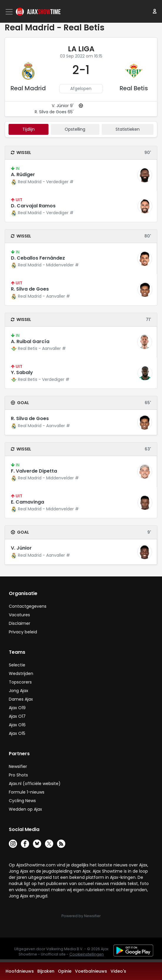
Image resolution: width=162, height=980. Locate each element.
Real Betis (134, 88)
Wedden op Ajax (25, 809)
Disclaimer (20, 623)
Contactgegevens (28, 606)
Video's (118, 971)
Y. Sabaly (22, 372)
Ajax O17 (17, 716)
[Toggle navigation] (10, 12)
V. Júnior (21, 548)
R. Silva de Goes (30, 289)
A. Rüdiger (23, 174)
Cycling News (22, 801)
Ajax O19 (17, 708)
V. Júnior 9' (63, 106)
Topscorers (20, 682)
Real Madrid (28, 88)
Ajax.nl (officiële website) (35, 784)
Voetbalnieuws (91, 971)
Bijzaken (46, 971)
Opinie (65, 971)
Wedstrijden (21, 673)
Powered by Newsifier (81, 916)
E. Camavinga (27, 502)
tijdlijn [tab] (29, 129)
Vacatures (19, 615)
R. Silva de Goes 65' (54, 112)
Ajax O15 (17, 733)
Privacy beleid (23, 632)
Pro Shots (18, 775)
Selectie (17, 665)
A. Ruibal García (30, 341)
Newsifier (18, 766)
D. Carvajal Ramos (33, 206)
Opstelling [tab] (75, 129)
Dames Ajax (21, 699)
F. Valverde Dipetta (34, 471)
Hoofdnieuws (20, 971)
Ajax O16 (17, 725)
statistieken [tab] (128, 129)
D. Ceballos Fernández (38, 258)
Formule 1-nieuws (27, 792)
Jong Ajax (19, 691)
